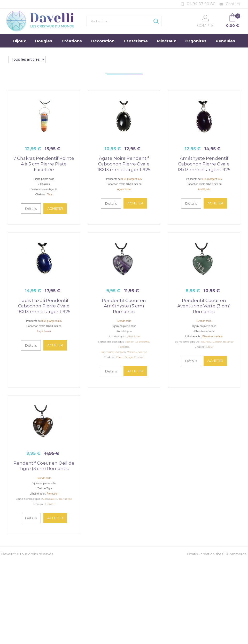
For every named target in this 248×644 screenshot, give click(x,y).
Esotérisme (136, 41)
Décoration (103, 41)
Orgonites (196, 41)
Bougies (44, 41)
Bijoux (20, 41)
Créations (72, 41)
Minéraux (166, 41)
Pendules (225, 41)
